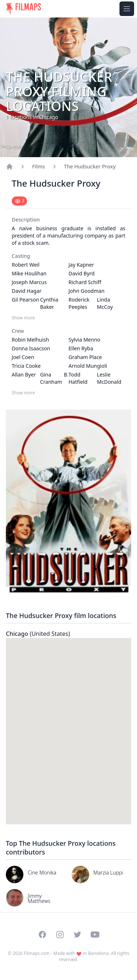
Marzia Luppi (109, 873)
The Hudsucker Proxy (90, 166)
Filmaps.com (37, 953)
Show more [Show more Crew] (23, 393)
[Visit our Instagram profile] (60, 935)
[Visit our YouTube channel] (95, 935)
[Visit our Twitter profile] (77, 935)
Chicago (38, 634)
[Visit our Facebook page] (42, 935)
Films (39, 166)
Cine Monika (42, 873)
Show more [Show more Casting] (23, 318)
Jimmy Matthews (39, 898)
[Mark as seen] (19, 201)
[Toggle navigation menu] (127, 9)
